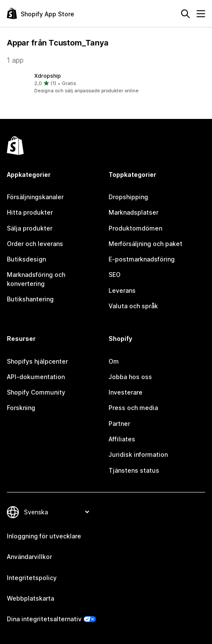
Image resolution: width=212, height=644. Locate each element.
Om (114, 361)
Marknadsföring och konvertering (36, 279)
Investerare (126, 392)
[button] (106, 83)
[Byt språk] (56, 512)
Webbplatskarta (30, 598)
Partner (119, 424)
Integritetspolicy (32, 578)
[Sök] (185, 14)
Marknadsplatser (133, 212)
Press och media (133, 408)
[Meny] (201, 14)
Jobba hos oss (130, 377)
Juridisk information (138, 454)
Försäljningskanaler (35, 197)
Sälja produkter (30, 228)
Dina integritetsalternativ (44, 619)
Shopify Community (36, 392)
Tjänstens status (134, 470)
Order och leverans (35, 244)
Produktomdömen (135, 228)
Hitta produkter (30, 212)
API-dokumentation (36, 377)
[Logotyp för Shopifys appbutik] (41, 14)
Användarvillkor (29, 557)
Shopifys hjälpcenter (37, 361)
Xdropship (48, 76)
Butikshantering (30, 299)
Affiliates (122, 439)
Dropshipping (128, 197)
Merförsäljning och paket (145, 244)
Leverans (122, 290)
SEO (115, 275)
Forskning (21, 408)
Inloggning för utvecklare (44, 536)
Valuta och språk (133, 306)
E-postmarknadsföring (142, 259)
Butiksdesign (26, 259)
